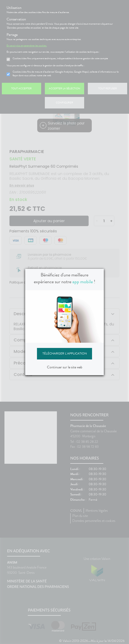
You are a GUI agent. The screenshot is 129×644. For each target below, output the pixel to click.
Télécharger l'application (65, 353)
